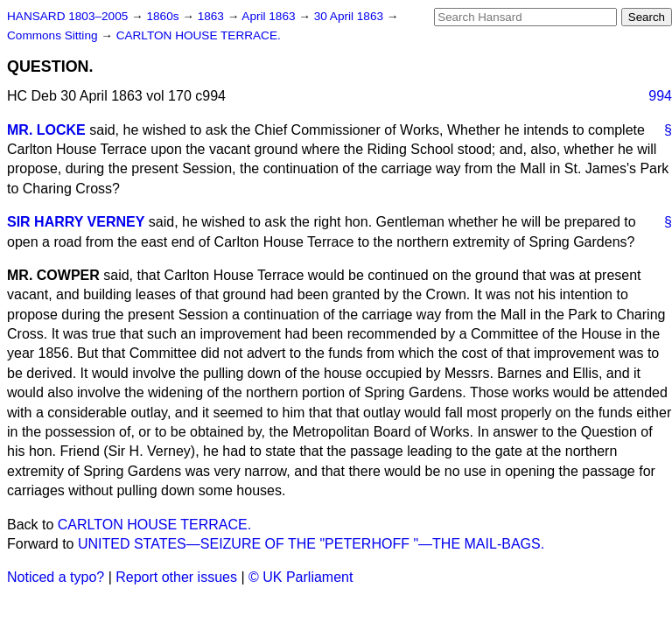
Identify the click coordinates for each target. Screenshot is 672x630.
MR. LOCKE (46, 130)
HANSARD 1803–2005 (67, 16)
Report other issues (176, 577)
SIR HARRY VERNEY (76, 222)
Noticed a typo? (56, 577)
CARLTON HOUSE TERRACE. (199, 35)
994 (660, 96)
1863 (213, 16)
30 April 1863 (350, 16)
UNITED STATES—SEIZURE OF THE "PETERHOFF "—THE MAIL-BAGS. (311, 544)
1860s (164, 16)
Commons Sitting (54, 35)
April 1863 (270, 16)
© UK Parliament (301, 577)
